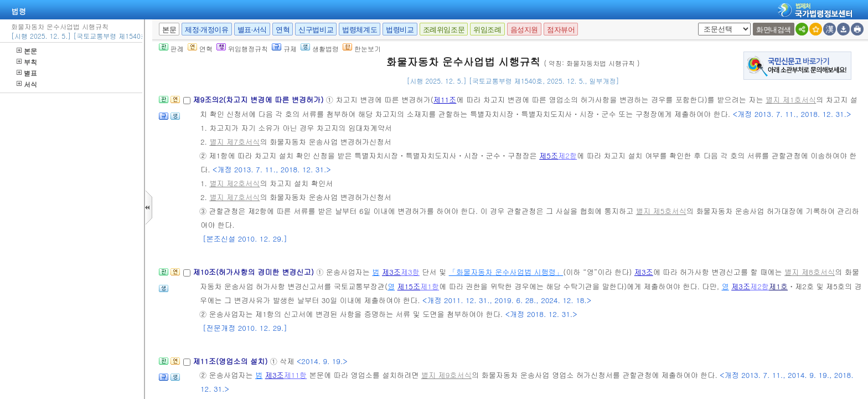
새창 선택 (696, 23)
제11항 (296, 375)
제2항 (567, 155)
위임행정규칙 (242, 48)
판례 (171, 48)
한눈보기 (362, 48)
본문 (27, 51)
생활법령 (320, 48)
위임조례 (487, 30)
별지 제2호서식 (234, 183)
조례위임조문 (444, 30)
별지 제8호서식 (810, 272)
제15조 (409, 286)
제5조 (549, 155)
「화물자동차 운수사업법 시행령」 (506, 272)
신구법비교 (316, 30)
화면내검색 (774, 30)
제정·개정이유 (206, 30)
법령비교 (400, 30)
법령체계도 (360, 30)
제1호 (778, 286)
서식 (27, 84)
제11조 (445, 99)
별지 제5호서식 (661, 211)
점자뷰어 (561, 30)
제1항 (430, 286)
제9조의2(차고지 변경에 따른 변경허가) (259, 99)
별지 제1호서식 (791, 99)
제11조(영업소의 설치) (231, 361)
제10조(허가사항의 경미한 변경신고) (254, 272)
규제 (284, 48)
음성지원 (524, 30)
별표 (27, 73)
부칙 (27, 62)
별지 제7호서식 (234, 142)
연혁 (283, 30)
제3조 (391, 272)
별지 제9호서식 (446, 375)
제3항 (410, 272)
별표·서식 (252, 30)
